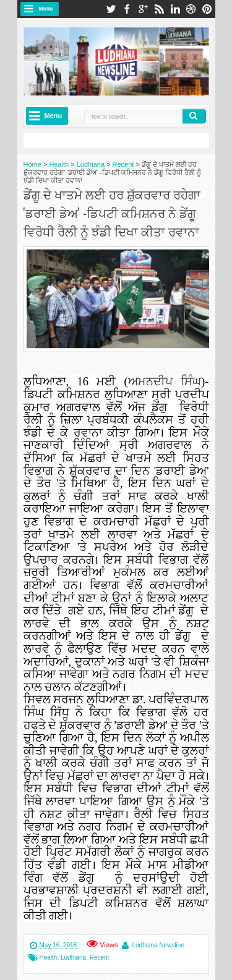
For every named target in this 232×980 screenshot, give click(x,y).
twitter (111, 9)
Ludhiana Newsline (158, 945)
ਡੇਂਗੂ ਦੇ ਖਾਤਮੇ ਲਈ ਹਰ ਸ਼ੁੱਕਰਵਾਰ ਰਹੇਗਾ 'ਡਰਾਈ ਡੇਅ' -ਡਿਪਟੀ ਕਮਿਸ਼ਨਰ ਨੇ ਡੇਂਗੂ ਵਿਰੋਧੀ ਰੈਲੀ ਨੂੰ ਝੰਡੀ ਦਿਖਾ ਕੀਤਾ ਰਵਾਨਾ (112, 212)
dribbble (191, 9)
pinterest (207, 9)
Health (49, 957)
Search (194, 116)
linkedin (175, 9)
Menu (46, 9)
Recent (100, 957)
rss (159, 9)
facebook (127, 9)
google (143, 9)
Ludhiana (73, 957)
